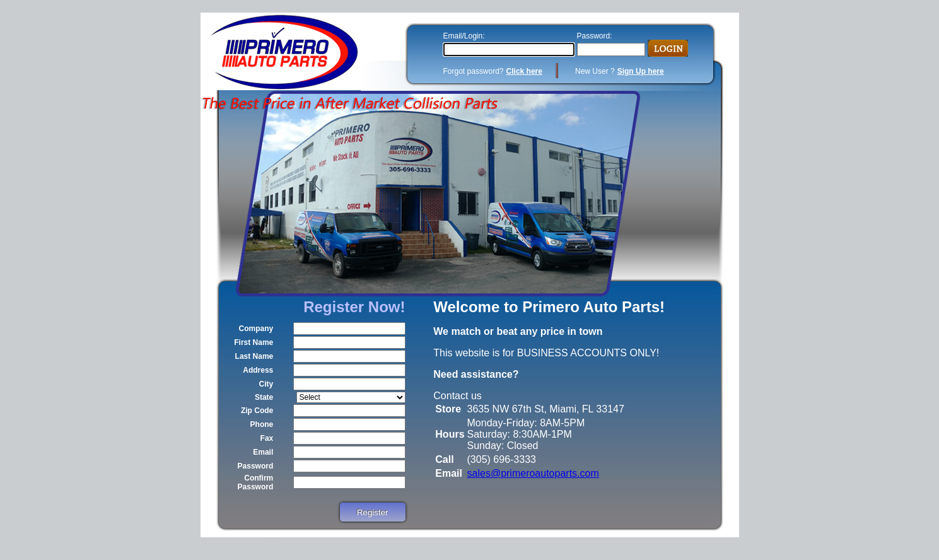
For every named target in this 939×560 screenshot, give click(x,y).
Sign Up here (641, 71)
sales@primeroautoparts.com (533, 473)
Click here (524, 71)
